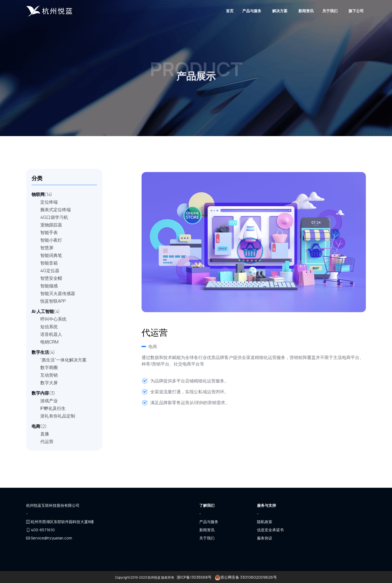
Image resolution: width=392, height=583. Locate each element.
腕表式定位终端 (56, 210)
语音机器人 (51, 334)
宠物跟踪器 (51, 225)
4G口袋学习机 (54, 217)
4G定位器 (50, 271)
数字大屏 (49, 383)
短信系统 (49, 327)
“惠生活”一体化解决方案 (63, 360)
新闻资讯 (306, 11)
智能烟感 (49, 286)
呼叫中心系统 (53, 319)
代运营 (47, 441)
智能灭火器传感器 (58, 293)
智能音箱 (49, 263)
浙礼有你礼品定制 (58, 416)
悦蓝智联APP (53, 301)
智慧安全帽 (51, 278)
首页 (230, 11)
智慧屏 (47, 248)
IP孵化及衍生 (53, 408)
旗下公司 (356, 11)
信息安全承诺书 (270, 530)
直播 (45, 434)
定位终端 (49, 202)
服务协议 (265, 538)
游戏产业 (49, 401)
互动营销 (49, 375)
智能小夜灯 (51, 240)
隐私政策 (265, 522)
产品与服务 (252, 11)
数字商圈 (49, 367)
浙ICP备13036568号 (194, 577)
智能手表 (49, 232)
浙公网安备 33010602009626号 (245, 577)
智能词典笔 (51, 255)
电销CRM (49, 342)
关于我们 (330, 11)
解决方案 (280, 11)
